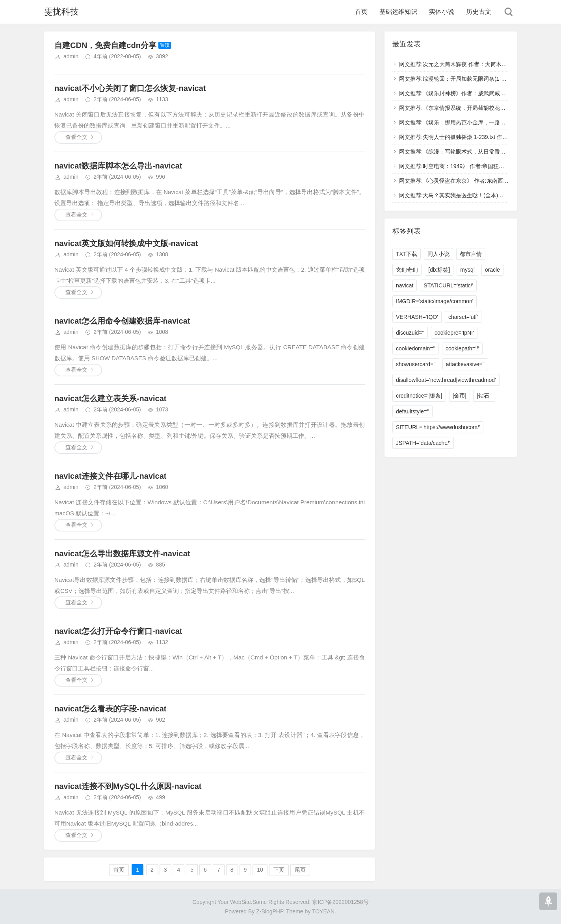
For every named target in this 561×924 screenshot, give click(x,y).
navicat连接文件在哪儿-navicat (111, 476)
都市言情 (471, 254)
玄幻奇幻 (407, 270)
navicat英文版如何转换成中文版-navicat (126, 243)
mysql (467, 270)
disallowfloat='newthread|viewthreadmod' (446, 380)
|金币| (460, 396)
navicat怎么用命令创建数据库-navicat (122, 321)
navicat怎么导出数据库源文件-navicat (122, 554)
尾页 (300, 870)
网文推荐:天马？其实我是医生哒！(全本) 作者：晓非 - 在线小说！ (479, 195)
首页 (361, 12)
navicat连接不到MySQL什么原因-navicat (128, 786)
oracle (492, 270)
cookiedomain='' (416, 348)
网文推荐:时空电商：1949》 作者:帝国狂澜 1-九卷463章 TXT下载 (479, 166)
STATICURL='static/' (448, 285)
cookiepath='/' (462, 348)
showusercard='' (416, 364)
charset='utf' (463, 317)
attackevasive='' (465, 364)
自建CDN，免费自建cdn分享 (105, 45)
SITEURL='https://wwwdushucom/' (438, 427)
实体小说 (442, 12)
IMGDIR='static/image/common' (435, 301)
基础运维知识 (398, 12)
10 (260, 870)
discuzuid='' (410, 333)
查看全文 (76, 137)
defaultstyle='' (412, 411)
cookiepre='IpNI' (454, 333)
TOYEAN (323, 911)
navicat (405, 285)
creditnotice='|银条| (419, 396)
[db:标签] (439, 270)
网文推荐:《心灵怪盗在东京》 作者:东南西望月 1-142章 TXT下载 (479, 181)
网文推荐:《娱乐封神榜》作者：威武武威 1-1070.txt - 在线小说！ (479, 93)
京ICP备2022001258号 (340, 902)
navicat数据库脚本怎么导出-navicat (118, 166)
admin (71, 56)
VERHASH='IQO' (417, 317)
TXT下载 (407, 254)
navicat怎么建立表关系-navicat (111, 398)
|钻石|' (484, 396)
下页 (279, 870)
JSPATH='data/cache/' (423, 443)
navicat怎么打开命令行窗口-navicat (118, 631)
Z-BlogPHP (269, 911)
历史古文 (479, 12)
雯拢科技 (61, 12)
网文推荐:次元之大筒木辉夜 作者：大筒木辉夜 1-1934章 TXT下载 (479, 64)
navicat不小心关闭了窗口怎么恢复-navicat (130, 88)
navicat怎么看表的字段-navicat (111, 709)
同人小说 (438, 254)
